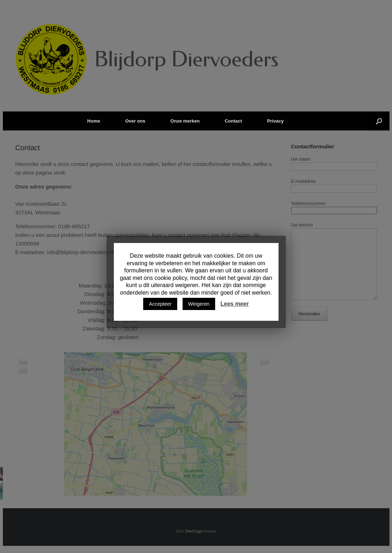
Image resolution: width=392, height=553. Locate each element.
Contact (233, 121)
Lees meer (235, 304)
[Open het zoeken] (379, 121)
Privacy (275, 121)
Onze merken (185, 121)
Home (94, 121)
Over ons (135, 121)
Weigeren (199, 304)
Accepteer (160, 304)
